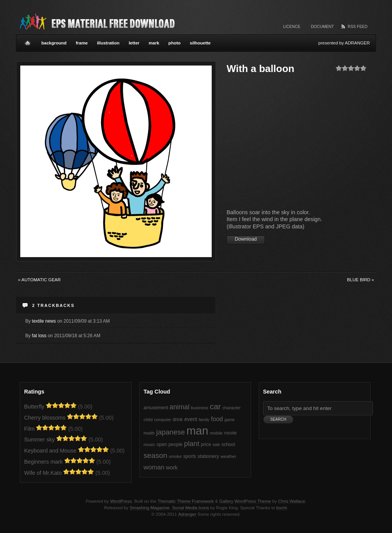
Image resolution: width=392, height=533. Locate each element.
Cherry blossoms (45, 418)
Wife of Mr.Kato (43, 473)
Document (322, 27)
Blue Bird (361, 280)
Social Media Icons (190, 508)
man (197, 430)
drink (178, 420)
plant (192, 444)
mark (154, 43)
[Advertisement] (291, 144)
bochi (282, 508)
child (148, 420)
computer (163, 420)
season (155, 455)
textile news (44, 321)
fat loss (39, 336)
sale (216, 444)
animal (180, 407)
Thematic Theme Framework (186, 501)
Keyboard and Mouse (50, 451)
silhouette (200, 43)
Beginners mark (43, 462)
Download (246, 239)
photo (175, 43)
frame (82, 43)
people (176, 444)
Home (28, 40)
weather (228, 456)
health (149, 433)
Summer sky (39, 440)
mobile (216, 433)
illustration (108, 43)
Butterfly (34, 407)
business (200, 408)
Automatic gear (39, 280)
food (217, 419)
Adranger (187, 514)
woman (154, 467)
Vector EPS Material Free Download (96, 21)
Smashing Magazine (150, 508)
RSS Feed (358, 27)
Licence (292, 27)
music (149, 444)
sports (190, 456)
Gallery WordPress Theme (245, 501)
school (228, 444)
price (206, 444)
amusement (156, 408)
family (204, 420)
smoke (175, 456)
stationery (208, 456)
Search (272, 392)
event (191, 419)
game (229, 420)
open (162, 444)
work (172, 467)
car (215, 406)
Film (29, 429)
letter (134, 43)
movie (231, 433)
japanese (171, 432)
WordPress (121, 501)
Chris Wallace (292, 501)
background (54, 43)
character (232, 408)
